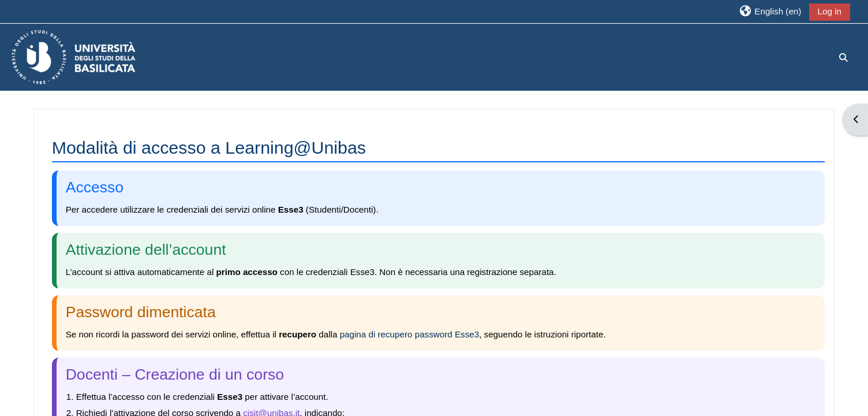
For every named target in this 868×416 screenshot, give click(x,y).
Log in (830, 11)
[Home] (74, 56)
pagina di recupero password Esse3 (409, 334)
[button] (770, 11)
